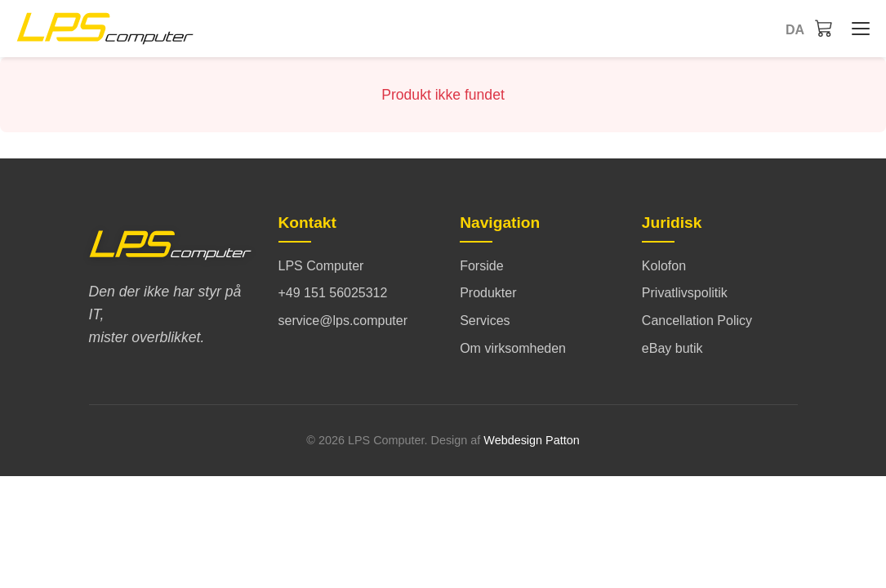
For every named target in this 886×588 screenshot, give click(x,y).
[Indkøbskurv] (824, 28)
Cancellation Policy (697, 321)
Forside (481, 266)
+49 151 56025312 (333, 293)
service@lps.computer (343, 321)
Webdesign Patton (531, 440)
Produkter (488, 293)
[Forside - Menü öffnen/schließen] (857, 29)
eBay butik (672, 348)
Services (485, 321)
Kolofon (664, 266)
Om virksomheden (513, 348)
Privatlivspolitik (685, 293)
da (795, 30)
